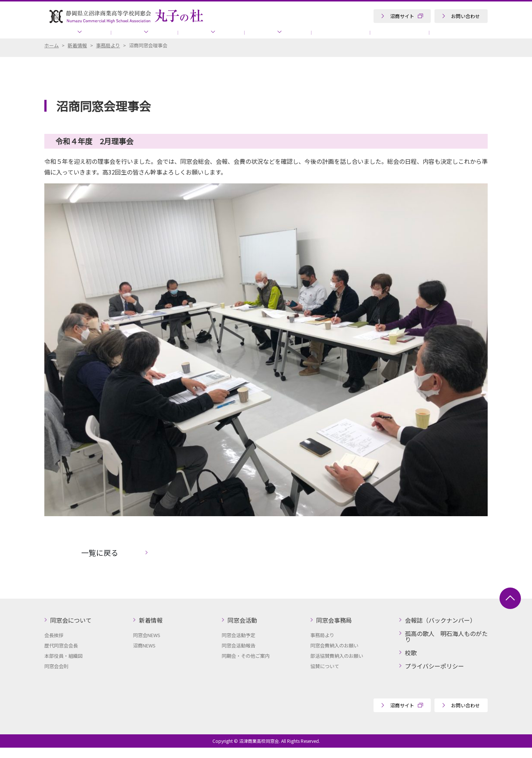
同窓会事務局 (253, 37)
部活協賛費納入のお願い (337, 666)
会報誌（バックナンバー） (440, 630)
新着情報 (136, 37)
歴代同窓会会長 (61, 656)
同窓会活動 (192, 37)
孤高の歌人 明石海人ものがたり (436, 37)
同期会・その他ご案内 (246, 666)
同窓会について (75, 37)
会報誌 (309, 37)
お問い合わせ (465, 16)
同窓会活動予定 (238, 645)
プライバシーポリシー (434, 676)
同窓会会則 (56, 676)
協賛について (357, 37)
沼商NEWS (144, 656)
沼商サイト (402, 16)
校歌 (411, 663)
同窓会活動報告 (238, 656)
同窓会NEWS (147, 645)
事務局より (322, 645)
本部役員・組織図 (64, 666)
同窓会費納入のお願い (334, 656)
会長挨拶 (54, 645)
